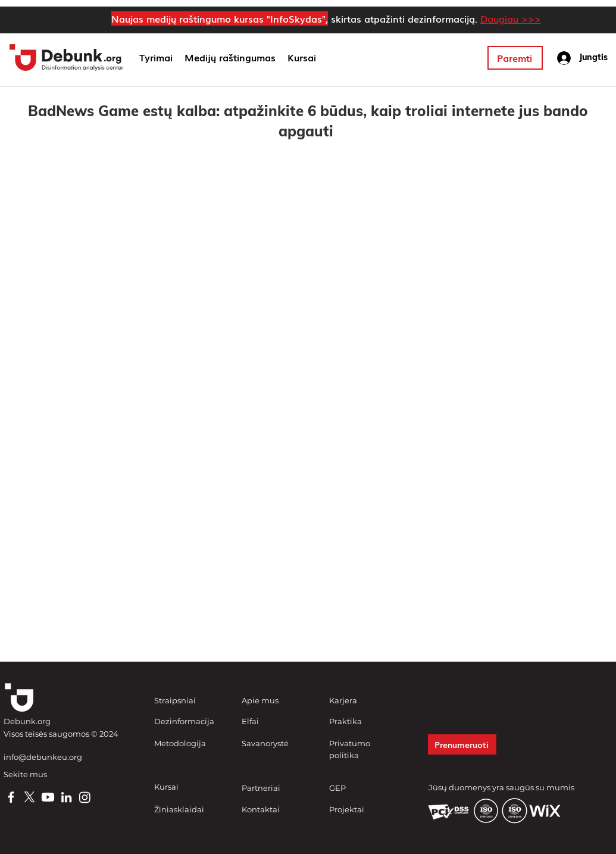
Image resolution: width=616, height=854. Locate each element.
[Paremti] (515, 58)
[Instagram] (85, 797)
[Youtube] (48, 797)
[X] (29, 797)
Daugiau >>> (511, 18)
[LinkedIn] (66, 797)
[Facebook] (11, 797)
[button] (230, 58)
